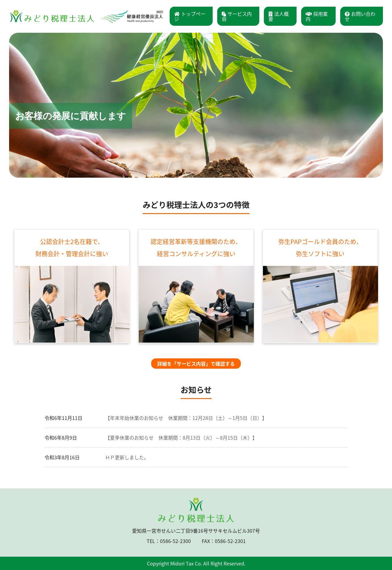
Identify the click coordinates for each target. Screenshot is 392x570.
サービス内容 (237, 16)
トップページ (190, 16)
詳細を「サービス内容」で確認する (196, 364)
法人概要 (279, 16)
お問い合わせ (360, 16)
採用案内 (317, 16)
